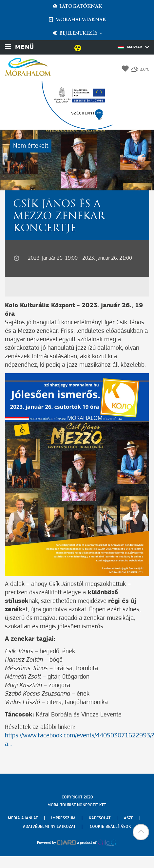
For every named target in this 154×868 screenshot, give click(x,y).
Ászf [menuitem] (128, 818)
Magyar (133, 47)
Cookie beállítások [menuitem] (110, 827)
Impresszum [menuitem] (63, 818)
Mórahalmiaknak (77, 20)
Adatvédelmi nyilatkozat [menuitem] (49, 827)
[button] (141, 832)
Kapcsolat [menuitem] (100, 818)
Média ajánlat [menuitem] (23, 818)
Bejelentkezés (77, 33)
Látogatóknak (77, 7)
